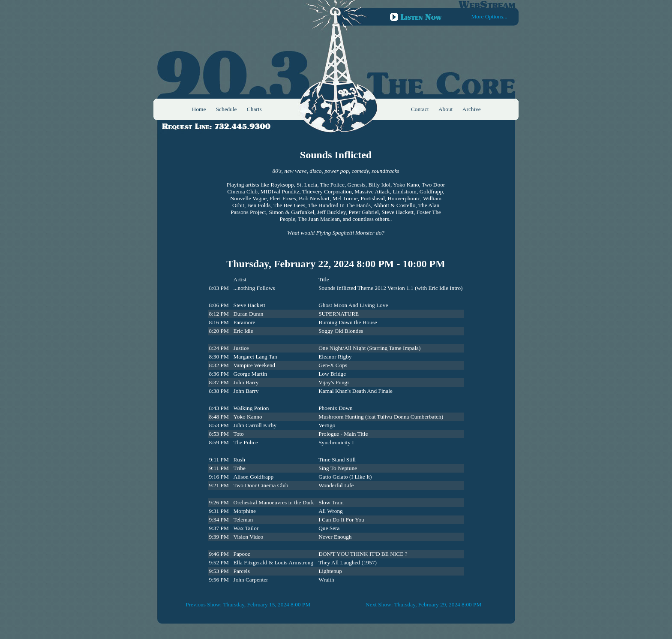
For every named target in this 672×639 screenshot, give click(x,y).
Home (199, 109)
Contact (420, 109)
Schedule (226, 109)
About (445, 109)
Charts (254, 109)
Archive (472, 109)
